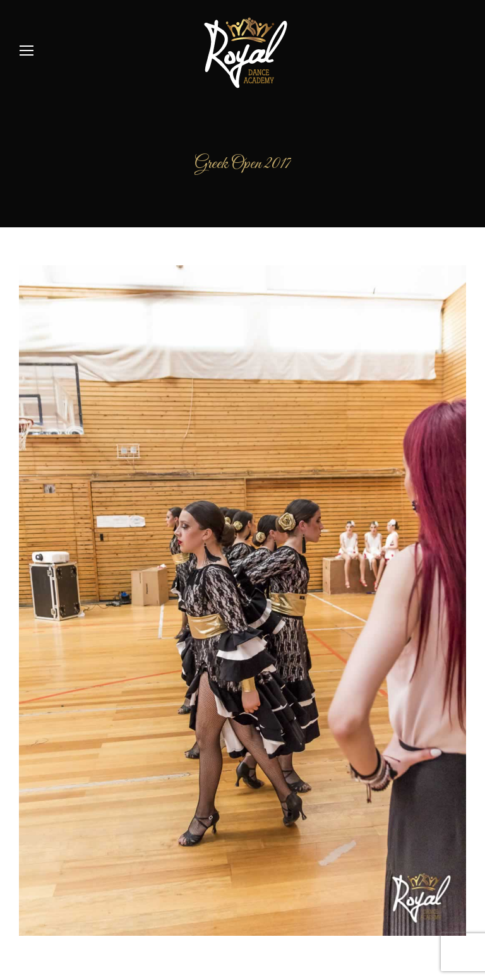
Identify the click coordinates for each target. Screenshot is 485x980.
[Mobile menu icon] (27, 51)
